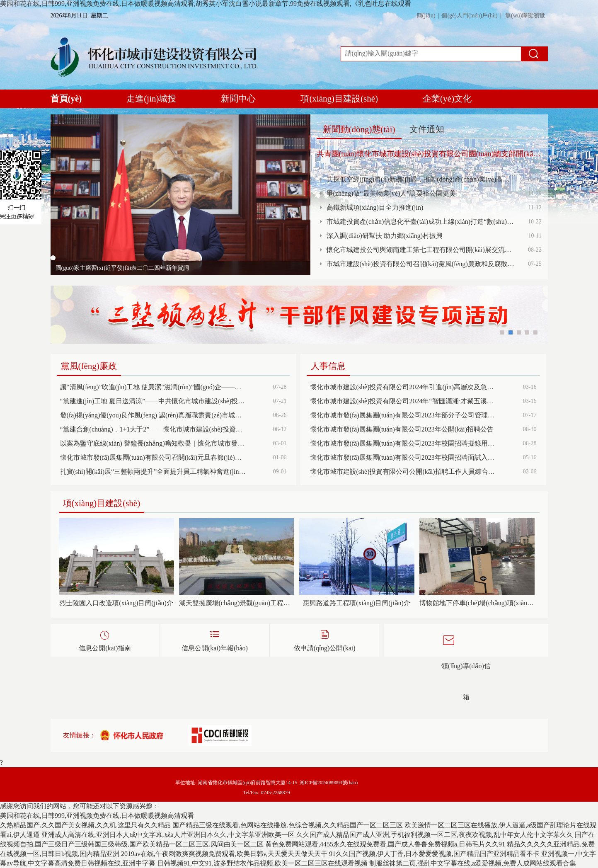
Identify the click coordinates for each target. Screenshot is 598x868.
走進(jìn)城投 (151, 99)
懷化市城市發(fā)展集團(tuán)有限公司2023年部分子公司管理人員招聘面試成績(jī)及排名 (403, 415)
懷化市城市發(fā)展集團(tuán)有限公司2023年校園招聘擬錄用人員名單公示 (403, 443)
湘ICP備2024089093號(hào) (329, 783)
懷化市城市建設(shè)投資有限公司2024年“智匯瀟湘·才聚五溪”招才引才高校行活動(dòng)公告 (403, 401)
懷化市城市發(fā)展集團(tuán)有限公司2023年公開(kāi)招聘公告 (402, 429)
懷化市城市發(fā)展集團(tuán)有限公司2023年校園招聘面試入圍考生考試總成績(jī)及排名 (403, 457)
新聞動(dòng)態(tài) (359, 129)
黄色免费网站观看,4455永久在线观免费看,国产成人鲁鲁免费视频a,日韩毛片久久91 (385, 844)
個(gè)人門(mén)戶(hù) (469, 16)
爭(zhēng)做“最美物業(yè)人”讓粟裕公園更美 (391, 193)
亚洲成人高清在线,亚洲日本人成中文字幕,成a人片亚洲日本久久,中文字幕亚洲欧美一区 (168, 835)
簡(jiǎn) (426, 16)
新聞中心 (238, 99)
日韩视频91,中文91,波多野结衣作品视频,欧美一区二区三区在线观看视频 (262, 863)
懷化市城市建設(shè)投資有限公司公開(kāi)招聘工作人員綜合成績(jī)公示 (403, 472)
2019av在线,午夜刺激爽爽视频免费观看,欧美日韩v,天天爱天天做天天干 (224, 854)
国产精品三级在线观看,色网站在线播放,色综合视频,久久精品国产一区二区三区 (288, 825)
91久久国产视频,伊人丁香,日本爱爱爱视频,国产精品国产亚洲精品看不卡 (434, 854)
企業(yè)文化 (447, 99)
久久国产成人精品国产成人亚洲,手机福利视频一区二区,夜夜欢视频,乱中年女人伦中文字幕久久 (435, 835)
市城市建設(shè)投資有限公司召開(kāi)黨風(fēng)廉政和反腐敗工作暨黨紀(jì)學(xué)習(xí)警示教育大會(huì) (421, 264)
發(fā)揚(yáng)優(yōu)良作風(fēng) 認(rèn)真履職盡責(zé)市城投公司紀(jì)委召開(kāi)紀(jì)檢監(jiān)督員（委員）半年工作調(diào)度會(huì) (153, 415)
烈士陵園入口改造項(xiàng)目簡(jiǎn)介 (116, 603)
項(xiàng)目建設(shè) (339, 99)
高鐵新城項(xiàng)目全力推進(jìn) (375, 207)
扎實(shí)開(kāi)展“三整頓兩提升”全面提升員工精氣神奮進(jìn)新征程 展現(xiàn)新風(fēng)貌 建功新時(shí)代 (153, 472)
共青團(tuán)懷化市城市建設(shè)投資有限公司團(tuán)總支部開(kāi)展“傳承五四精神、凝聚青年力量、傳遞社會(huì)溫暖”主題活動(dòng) (429, 154)
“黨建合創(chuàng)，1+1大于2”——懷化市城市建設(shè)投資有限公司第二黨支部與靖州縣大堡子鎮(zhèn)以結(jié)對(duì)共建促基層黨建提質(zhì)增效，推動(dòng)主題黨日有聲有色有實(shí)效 (153, 429)
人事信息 (328, 366)
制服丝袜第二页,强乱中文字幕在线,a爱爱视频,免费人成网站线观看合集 (473, 863)
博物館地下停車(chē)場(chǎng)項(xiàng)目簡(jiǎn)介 (477, 603)
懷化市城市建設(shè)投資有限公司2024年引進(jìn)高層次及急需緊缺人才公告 (403, 387)
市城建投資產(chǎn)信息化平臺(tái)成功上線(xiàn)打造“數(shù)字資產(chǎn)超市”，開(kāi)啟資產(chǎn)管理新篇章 (421, 222)
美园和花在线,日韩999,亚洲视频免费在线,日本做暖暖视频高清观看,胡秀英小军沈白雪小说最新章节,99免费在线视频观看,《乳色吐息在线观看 (206, 4)
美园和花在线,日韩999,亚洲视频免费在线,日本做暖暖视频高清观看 (97, 816)
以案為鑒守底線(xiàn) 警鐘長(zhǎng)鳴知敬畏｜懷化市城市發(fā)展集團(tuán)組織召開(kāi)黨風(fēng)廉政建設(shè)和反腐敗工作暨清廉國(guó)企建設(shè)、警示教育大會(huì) (153, 443)
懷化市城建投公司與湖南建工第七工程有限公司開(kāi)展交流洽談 (421, 250)
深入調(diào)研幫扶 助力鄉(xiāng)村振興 (385, 236)
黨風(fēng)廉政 (89, 366)
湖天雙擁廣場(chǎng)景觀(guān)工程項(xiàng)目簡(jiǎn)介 (237, 603)
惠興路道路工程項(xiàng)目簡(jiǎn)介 (357, 603)
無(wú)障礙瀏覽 (525, 16)
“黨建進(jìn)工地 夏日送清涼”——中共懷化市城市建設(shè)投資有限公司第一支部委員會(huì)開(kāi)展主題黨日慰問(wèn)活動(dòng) (153, 401)
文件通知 (427, 129)
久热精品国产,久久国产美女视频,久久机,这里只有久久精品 (85, 825)
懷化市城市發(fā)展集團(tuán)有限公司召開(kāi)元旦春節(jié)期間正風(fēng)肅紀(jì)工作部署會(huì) (153, 457)
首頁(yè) (66, 101)
